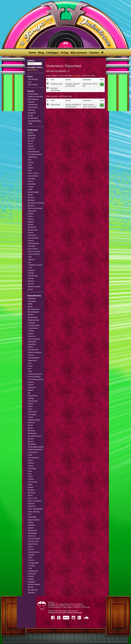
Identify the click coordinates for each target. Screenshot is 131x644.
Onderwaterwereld (35, 449)
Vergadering (33, 571)
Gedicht (31, 168)
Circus (30, 144)
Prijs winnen (33, 482)
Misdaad (31, 200)
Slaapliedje (32, 517)
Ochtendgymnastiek (36, 447)
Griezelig (31, 179)
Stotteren (32, 536)
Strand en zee (33, 541)
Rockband (32, 227)
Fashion (31, 162)
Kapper (31, 390)
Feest (30, 165)
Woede (31, 587)
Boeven (31, 315)
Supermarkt (33, 544)
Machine (31, 422)
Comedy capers (34, 325)
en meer (76, 75)
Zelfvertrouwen (34, 287)
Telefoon (31, 260)
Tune (30, 268)
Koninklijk (32, 184)
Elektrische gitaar (35, 352)
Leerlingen (32, 414)
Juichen (31, 385)
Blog (41, 52)
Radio (30, 485)
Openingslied (33, 99)
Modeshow (32, 433)
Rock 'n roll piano (35, 501)
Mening (31, 197)
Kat (29, 393)
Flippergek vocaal (56, 84)
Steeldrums (32, 530)
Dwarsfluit (32, 344)
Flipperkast (32, 360)
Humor (31, 181)
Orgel (30, 455)
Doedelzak (32, 342)
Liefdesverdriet (34, 420)
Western (31, 281)
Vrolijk (30, 115)
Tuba (30, 568)
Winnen (31, 284)
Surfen (30, 547)
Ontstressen (33, 452)
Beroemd (31, 138)
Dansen (31, 146)
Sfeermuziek (33, 85)
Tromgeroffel (33, 563)
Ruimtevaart (33, 230)
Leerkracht (32, 412)
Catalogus (52, 52)
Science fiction (33, 238)
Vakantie (31, 270)
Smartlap (31, 246)
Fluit (29, 363)
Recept (30, 487)
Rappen (31, 222)
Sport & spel (33, 249)
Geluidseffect (33, 79)
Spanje (30, 522)
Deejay (30, 333)
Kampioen (32, 387)
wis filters (32, 70)
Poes (30, 474)
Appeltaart (32, 298)
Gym (30, 369)
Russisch (31, 503)
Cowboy (31, 331)
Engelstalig (32, 157)
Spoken (31, 528)
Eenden (31, 347)
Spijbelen (31, 525)
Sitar (30, 514)
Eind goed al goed (35, 154)
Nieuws (31, 441)
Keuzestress (33, 395)
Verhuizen (32, 574)
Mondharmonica (34, 436)
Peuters (31, 219)
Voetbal (31, 579)
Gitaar (30, 366)
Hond (30, 371)
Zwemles (31, 593)
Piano (30, 471)
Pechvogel (32, 468)
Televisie (31, 555)
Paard (30, 460)
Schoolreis (32, 235)
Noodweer (32, 444)
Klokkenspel (33, 401)
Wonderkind (33, 590)
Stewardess (32, 533)
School (30, 233)
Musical (31, 439)
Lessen (31, 187)
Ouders (31, 214)
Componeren (33, 328)
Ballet (30, 304)
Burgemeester (34, 320)
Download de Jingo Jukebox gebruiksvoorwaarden (65, 612)
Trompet (31, 566)
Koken (30, 406)
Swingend (32, 113)
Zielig (30, 123)
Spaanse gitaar (34, 520)
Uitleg (64, 52)
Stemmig (31, 110)
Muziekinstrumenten (36, 203)
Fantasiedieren (34, 358)
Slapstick (31, 102)
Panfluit (31, 463)
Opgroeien (32, 211)
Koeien (31, 404)
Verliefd (31, 576)
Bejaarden (32, 135)
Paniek (30, 466)
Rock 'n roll (32, 498)
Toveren (31, 560)
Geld (30, 171)
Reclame (31, 490)
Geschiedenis (33, 176)
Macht (30, 425)
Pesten (31, 216)
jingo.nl (70, 607)
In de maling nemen (36, 379)
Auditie (31, 133)
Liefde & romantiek (35, 96)
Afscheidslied (33, 94)
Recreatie (31, 493)
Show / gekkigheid (35, 509)
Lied (29, 82)
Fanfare (31, 355)
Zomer (30, 289)
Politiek (31, 479)
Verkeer (31, 273)
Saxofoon (32, 506)
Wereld (31, 278)
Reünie (31, 224)
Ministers (32, 431)
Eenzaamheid (33, 350)
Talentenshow (33, 552)
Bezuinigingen (34, 312)
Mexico (31, 428)
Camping (31, 323)
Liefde (30, 189)
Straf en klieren (34, 539)
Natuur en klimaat (35, 208)
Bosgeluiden (33, 317)
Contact (94, 52)
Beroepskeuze (34, 309)
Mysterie (31, 206)
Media (30, 195)
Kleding (31, 398)
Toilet (30, 557)
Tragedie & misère (35, 265)
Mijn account (79, 52)
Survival (31, 549)
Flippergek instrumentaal (55, 89)
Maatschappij (33, 192)
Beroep (31, 141)
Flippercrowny (55, 104)
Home (32, 52)
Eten (30, 160)
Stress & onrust (34, 251)
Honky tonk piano (35, 374)
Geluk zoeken (33, 173)
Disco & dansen (34, 339)
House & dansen (34, 377)
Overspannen (33, 458)
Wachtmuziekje (34, 584)
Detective (31, 336)
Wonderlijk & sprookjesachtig (73, 105)
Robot (30, 495)
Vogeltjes (31, 582)
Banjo (30, 306)
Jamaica (31, 382)
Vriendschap (33, 276)
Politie (30, 476)
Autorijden (32, 301)
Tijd (29, 262)
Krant (30, 409)
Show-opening (34, 512)
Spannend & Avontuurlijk (73, 85)
